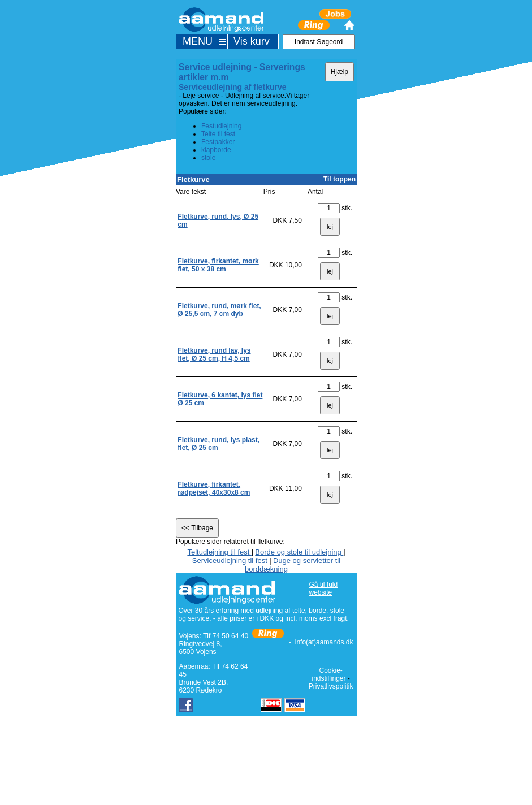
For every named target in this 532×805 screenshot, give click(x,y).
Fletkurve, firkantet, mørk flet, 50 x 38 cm (218, 265)
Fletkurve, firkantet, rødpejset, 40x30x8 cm (214, 488)
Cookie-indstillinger (328, 674)
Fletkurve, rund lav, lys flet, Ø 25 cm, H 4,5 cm (214, 354)
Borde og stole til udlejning (299, 552)
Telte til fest (218, 134)
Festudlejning (221, 126)
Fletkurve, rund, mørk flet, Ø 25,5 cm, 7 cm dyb (219, 310)
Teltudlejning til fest (219, 552)
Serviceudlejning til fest (231, 561)
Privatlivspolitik (331, 686)
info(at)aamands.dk (324, 642)
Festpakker (218, 142)
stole (208, 158)
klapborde (216, 150)
